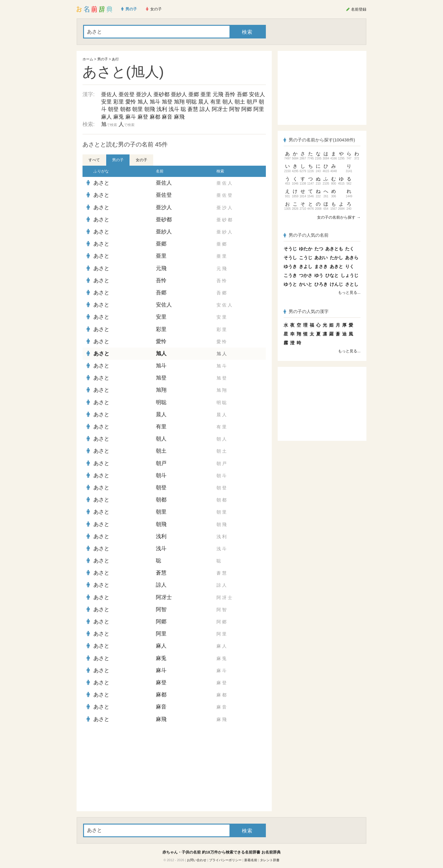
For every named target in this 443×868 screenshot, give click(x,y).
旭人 (143, 102)
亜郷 (194, 94)
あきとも (334, 249)
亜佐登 (127, 94)
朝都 (125, 109)
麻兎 (119, 117)
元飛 (218, 94)
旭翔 (179, 102)
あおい (321, 258)
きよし (306, 266)
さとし (352, 284)
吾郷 (242, 94)
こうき (290, 275)
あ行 (115, 59)
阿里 (259, 109)
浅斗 (174, 109)
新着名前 (251, 860)
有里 (216, 102)
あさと (101, 183)
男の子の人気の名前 (306, 235)
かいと (306, 284)
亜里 (206, 94)
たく (350, 249)
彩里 (119, 102)
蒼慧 (193, 109)
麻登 (143, 117)
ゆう (319, 275)
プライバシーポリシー (225, 860)
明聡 (191, 102)
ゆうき (290, 266)
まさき (321, 266)
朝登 (113, 109)
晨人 (203, 102)
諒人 (205, 109)
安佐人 (257, 94)
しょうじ (350, 275)
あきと (336, 266)
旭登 (167, 102)
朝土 (240, 102)
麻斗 (131, 117)
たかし (336, 258)
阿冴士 (220, 109)
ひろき (321, 284)
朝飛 (150, 109)
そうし (290, 258)
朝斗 (161, 475)
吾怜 (230, 94)
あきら (352, 258)
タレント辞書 (270, 860)
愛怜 (131, 102)
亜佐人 (109, 94)
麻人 (106, 117)
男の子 (103, 59)
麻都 (155, 117)
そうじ (290, 249)
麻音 (167, 117)
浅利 (162, 109)
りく (350, 266)
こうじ (306, 258)
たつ (319, 249)
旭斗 (155, 102)
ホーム (88, 59)
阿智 (235, 109)
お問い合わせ (197, 860)
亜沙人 (144, 94)
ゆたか (306, 249)
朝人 (228, 102)
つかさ (306, 275)
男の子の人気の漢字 (306, 311)
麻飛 (179, 117)
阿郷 (247, 109)
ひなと (332, 275)
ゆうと (290, 284)
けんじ (336, 284)
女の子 (142, 160)
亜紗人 (179, 94)
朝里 (138, 109)
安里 (106, 102)
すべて (94, 160)
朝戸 (252, 102)
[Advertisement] (127, 768)
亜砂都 (161, 94)
